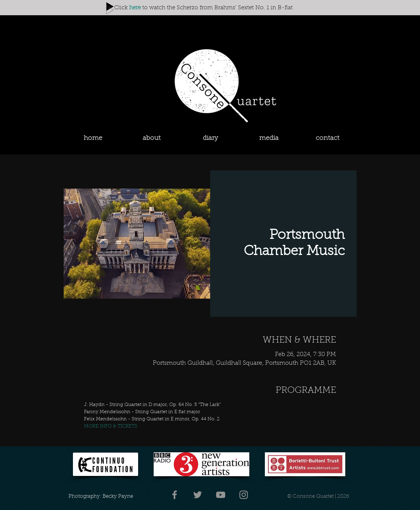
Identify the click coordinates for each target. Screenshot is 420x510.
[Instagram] (244, 495)
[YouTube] (221, 495)
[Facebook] (175, 495)
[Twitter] (198, 495)
